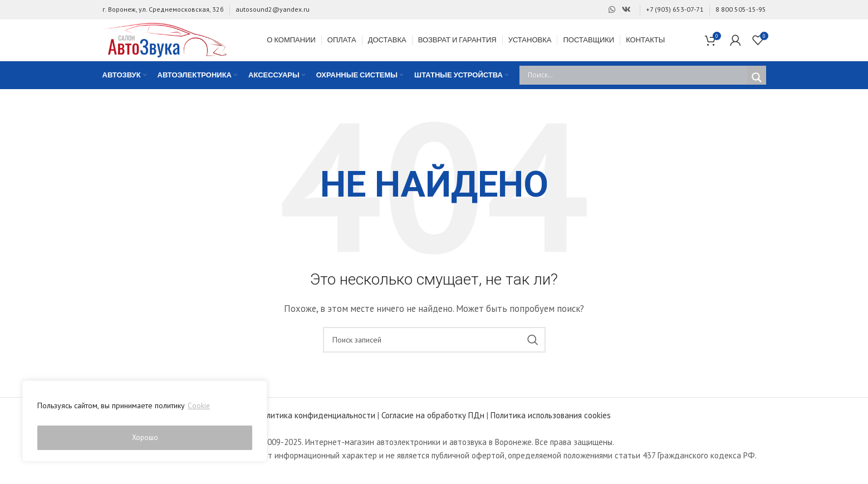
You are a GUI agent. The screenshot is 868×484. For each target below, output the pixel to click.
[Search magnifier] (757, 88)
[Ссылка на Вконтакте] (626, 10)
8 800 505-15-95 (741, 9)
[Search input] (636, 86)
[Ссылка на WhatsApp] (612, 10)
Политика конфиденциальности (316, 426)
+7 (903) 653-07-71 (675, 9)
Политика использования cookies (551, 426)
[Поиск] (434, 350)
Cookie (199, 410)
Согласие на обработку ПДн (433, 426)
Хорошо (145, 438)
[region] (145, 423)
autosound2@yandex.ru (273, 9)
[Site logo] (172, 44)
